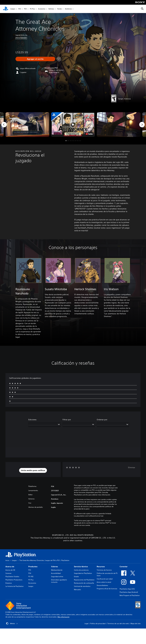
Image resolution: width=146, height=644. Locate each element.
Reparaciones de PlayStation (84, 580)
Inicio (7, 560)
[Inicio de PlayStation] (6, 9)
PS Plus (32, 9)
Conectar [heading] (124, 567)
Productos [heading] (33, 567)
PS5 (20, 9)
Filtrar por (67, 420)
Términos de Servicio (104, 570)
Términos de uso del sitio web (118, 623)
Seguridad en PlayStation (83, 573)
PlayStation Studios (12, 577)
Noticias (51, 9)
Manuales (77, 590)
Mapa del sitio (136, 623)
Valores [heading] (54, 567)
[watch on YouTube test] (89, 134)
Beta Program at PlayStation (130, 595)
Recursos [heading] (101, 567)
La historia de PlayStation (14, 586)
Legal (86, 623)
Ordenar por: (102, 420)
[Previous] (4, 125)
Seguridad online (57, 577)
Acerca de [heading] (10, 567)
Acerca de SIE (10, 570)
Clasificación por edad (105, 579)
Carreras (8, 573)
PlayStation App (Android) (129, 592)
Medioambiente (57, 570)
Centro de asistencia (81, 570)
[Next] (142, 125)
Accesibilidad (56, 573)
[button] (73, 125)
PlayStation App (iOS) (127, 589)
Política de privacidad (98, 623)
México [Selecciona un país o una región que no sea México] (12, 624)
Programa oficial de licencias (107, 589)
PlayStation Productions (14, 580)
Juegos (13, 9)
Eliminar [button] (132, 467)
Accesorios (42, 9)
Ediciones (32, 420)
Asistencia (68, 9)
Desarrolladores (102, 585)
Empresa (9, 583)
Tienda (59, 9)
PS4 (25, 9)
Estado (76, 577)
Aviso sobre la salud (104, 582)
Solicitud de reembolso (82, 586)
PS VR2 (31, 577)
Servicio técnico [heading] (81, 567)
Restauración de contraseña (84, 583)
